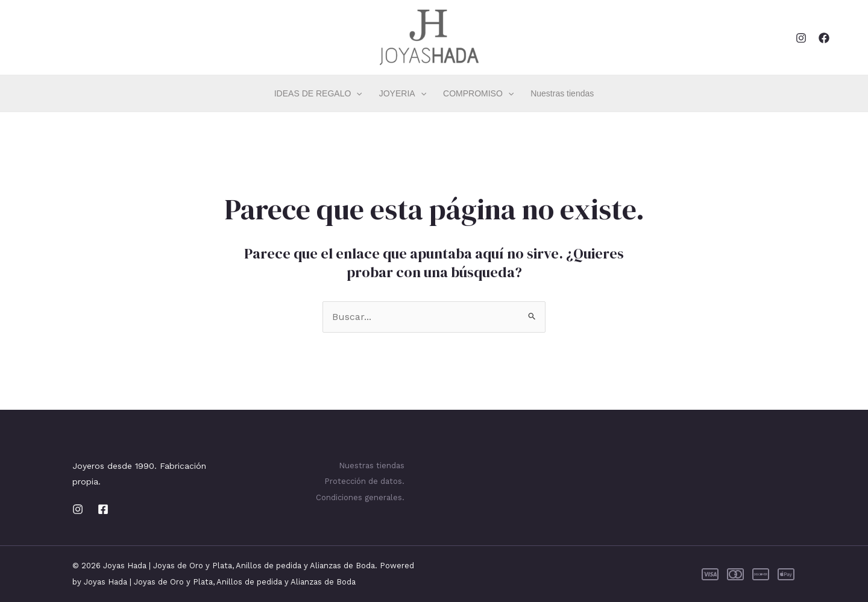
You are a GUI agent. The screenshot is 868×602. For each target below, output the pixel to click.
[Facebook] (824, 38)
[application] (356, 93)
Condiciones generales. (360, 497)
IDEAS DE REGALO (318, 93)
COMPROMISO (478, 93)
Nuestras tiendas (562, 93)
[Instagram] (801, 38)
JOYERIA (403, 93)
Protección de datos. (364, 481)
